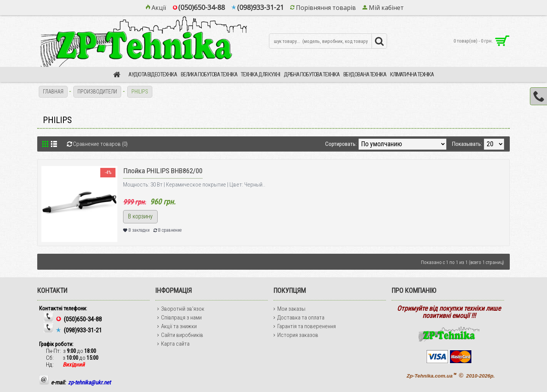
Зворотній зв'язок (181, 309)
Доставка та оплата (299, 318)
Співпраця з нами (179, 318)
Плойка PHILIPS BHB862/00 (163, 171)
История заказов (296, 335)
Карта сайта (173, 344)
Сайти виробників (180, 335)
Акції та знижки (177, 326)
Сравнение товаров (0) (100, 144)
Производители (97, 92)
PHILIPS (140, 92)
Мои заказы (289, 309)
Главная (53, 92)
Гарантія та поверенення (305, 326)
